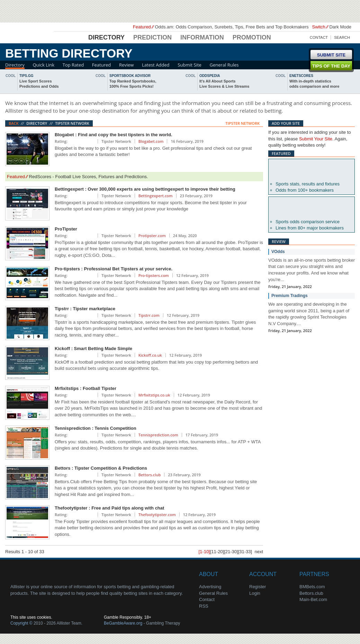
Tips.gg (26, 76)
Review (126, 65)
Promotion (252, 37)
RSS (204, 606)
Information (202, 37)
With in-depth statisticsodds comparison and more (314, 84)
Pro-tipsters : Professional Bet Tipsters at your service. (114, 269)
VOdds (278, 252)
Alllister (29, 35)
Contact (319, 37)
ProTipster (66, 229)
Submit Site (190, 65)
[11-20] (217, 552)
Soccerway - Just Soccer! (325, 10)
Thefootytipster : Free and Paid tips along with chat (109, 508)
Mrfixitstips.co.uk (154, 395)
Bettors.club (150, 475)
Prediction (152, 37)
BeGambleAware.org (123, 623)
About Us (35, 573)
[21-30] (231, 552)
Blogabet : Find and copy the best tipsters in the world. (113, 135)
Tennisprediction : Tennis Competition (96, 428)
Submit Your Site (316, 139)
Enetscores (301, 76)
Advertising (210, 587)
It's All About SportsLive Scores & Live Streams (224, 84)
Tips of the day (331, 66)
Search (342, 37)
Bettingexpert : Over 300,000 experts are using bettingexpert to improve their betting (145, 189)
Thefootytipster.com (157, 515)
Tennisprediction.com (158, 435)
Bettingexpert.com (156, 196)
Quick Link (43, 65)
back (2, 81)
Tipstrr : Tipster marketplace (85, 309)
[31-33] (245, 552)
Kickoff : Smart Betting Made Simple (93, 349)
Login (255, 593)
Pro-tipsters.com (154, 275)
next (358, 81)
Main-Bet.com (313, 599)
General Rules (224, 65)
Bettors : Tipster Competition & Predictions (101, 468)
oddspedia (210, 76)
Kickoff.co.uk (150, 355)
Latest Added (156, 65)
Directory (106, 37)
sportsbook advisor (130, 76)
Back (14, 123)
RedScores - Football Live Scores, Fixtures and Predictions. (89, 177)
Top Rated (73, 65)
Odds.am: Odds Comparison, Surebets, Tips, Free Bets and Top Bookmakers (232, 27)
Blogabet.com (151, 141)
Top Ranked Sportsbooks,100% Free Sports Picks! (133, 84)
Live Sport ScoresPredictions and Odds (39, 84)
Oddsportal (312, 208)
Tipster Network (72, 123)
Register (258, 587)
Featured (101, 65)
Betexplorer (312, 170)
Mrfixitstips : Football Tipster (85, 388)
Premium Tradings (290, 296)
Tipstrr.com (149, 315)
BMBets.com (312, 587)
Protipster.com (152, 236)
